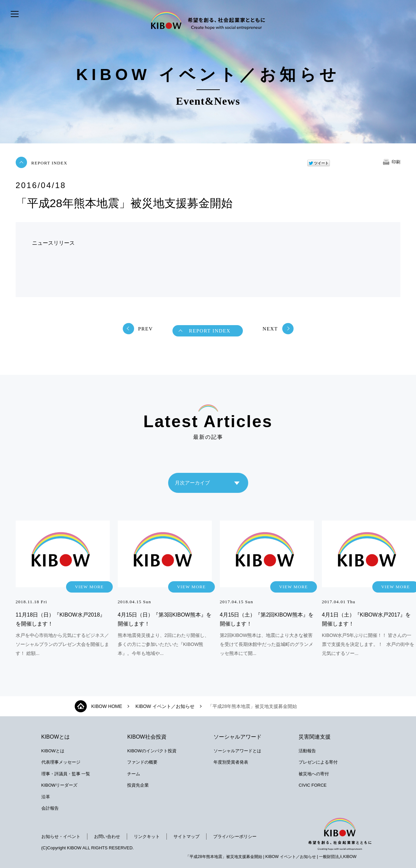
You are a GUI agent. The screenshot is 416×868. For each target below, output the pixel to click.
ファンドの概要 (142, 762)
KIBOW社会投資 (147, 737)
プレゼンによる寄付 (318, 762)
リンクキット (147, 836)
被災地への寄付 (314, 774)
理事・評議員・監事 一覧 (66, 774)
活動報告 (307, 751)
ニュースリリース (53, 243)
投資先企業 (138, 785)
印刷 (396, 162)
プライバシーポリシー (235, 836)
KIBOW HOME (107, 706)
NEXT (270, 329)
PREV (145, 329)
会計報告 (50, 808)
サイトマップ (186, 836)
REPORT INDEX (49, 163)
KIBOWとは (56, 737)
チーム (134, 774)
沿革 (46, 797)
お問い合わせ (107, 836)
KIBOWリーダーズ (59, 785)
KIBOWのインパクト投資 (152, 751)
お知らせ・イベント (61, 836)
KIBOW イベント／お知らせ (165, 706)
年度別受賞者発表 (231, 762)
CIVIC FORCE (313, 785)
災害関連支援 (315, 737)
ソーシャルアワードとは (237, 751)
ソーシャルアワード (238, 737)
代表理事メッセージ (61, 762)
